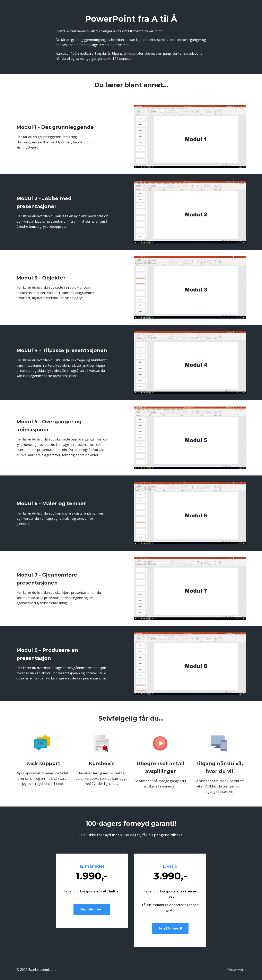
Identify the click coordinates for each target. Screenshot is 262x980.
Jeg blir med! (92, 909)
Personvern (236, 969)
